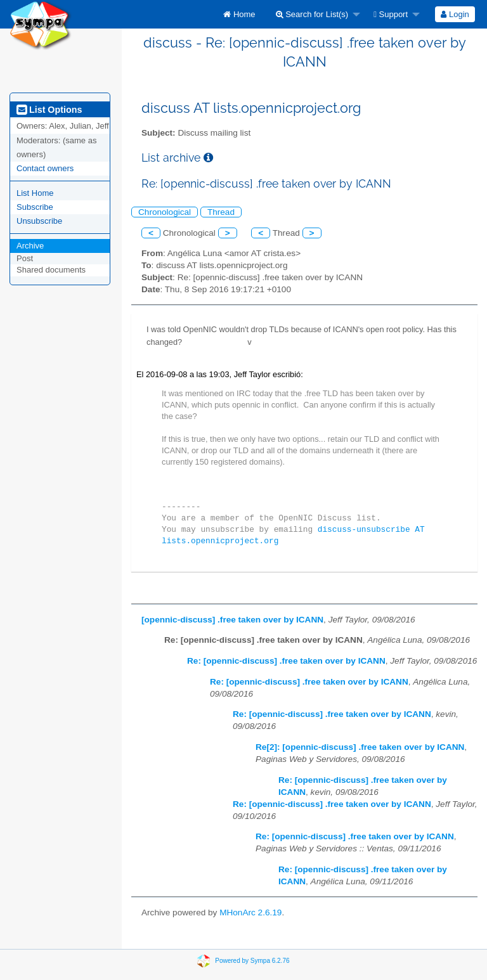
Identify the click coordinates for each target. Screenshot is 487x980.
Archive (30, 246)
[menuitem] (239, 14)
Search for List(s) (312, 14)
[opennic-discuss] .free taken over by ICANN (232, 620)
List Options (49, 110)
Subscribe (35, 207)
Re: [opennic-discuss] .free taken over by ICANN (286, 661)
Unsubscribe (39, 221)
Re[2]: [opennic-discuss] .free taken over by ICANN (360, 747)
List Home (35, 193)
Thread (221, 212)
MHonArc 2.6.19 (250, 912)
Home (239, 14)
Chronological (165, 212)
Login (455, 14)
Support (391, 14)
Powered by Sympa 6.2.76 (252, 960)
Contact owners (45, 168)
